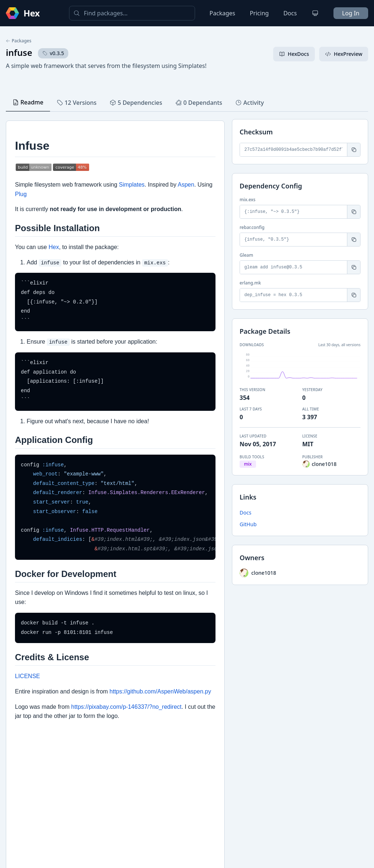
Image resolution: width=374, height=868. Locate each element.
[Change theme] (315, 13)
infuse (19, 52)
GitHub (248, 524)
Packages (222, 13)
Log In (351, 13)
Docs (290, 13)
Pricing (259, 13)
